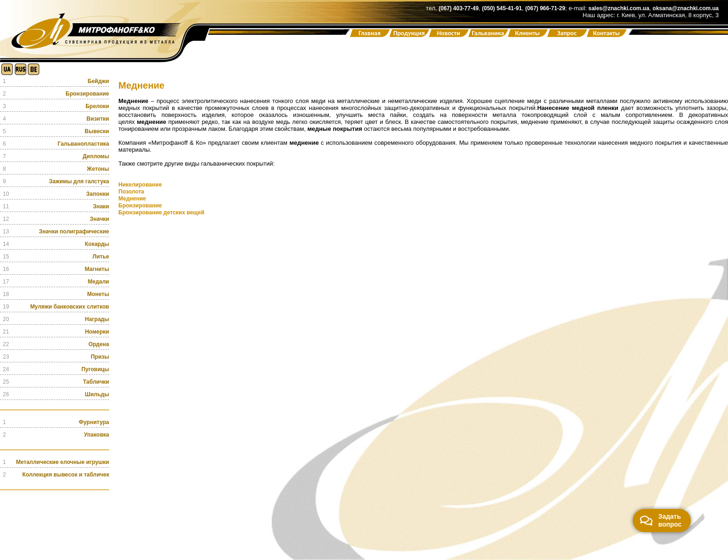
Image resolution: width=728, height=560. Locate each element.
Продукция (409, 33)
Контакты (606, 33)
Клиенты (527, 33)
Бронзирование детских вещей (161, 212)
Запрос (567, 33)
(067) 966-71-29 (545, 8)
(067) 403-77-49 (459, 8)
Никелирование (140, 185)
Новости (448, 33)
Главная (369, 33)
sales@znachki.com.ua (619, 8)
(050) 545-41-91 (502, 8)
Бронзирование (140, 206)
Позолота (131, 192)
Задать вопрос (661, 520)
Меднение (132, 199)
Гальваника (488, 33)
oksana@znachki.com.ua (686, 8)
